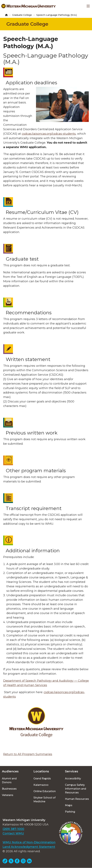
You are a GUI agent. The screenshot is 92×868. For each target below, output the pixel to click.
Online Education (45, 791)
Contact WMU (13, 833)
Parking (70, 812)
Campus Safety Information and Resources (76, 789)
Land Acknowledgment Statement (29, 847)
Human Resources (77, 799)
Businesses (9, 789)
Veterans (8, 795)
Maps (69, 805)
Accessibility (73, 779)
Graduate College (22, 15)
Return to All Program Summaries (28, 754)
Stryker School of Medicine (44, 800)
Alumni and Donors (9, 780)
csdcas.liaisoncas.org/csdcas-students (49, 134)
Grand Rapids (42, 779)
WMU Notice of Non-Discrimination (29, 842)
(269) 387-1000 (13, 829)
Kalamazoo (41, 785)
